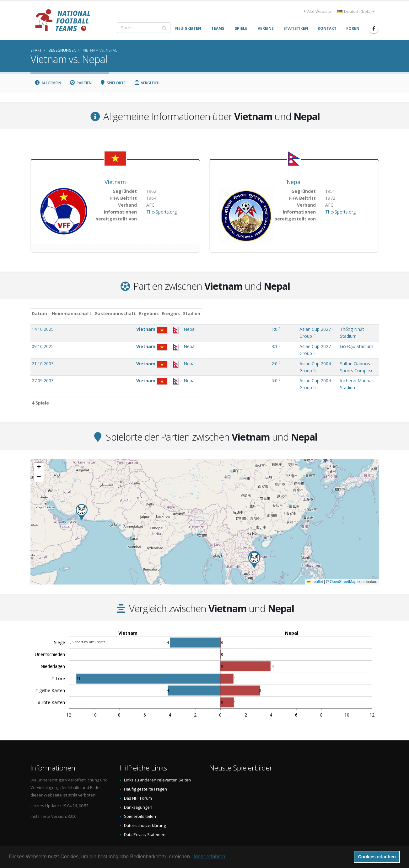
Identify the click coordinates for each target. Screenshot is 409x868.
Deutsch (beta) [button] (356, 11)
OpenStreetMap (343, 557)
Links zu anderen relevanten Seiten (157, 755)
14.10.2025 (43, 329)
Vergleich (147, 83)
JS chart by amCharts (88, 617)
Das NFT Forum (138, 773)
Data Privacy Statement (145, 810)
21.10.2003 (43, 351)
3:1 (199, 340)
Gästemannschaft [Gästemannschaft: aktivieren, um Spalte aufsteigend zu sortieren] (148, 313)
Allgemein (48, 83)
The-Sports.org (161, 212)
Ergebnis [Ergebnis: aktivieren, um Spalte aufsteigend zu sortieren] (199, 313)
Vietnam (115, 182)
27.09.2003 (43, 362)
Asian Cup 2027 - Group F (242, 329)
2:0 (199, 351)
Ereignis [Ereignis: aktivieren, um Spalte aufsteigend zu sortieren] (225, 313)
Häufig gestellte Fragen (145, 764)
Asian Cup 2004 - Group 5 (242, 351)
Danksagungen (138, 782)
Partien (81, 83)
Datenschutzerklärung (145, 800)
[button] (82, 487)
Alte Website (317, 11)
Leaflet (315, 557)
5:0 (199, 362)
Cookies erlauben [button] (377, 857)
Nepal (294, 182)
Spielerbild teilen (140, 791)
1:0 (199, 329)
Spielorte (113, 83)
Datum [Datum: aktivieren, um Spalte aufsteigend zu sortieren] (39, 313)
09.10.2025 (43, 340)
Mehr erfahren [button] (210, 857)
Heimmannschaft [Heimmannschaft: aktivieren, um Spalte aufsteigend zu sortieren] (105, 313)
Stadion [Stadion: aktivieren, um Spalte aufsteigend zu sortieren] (298, 313)
